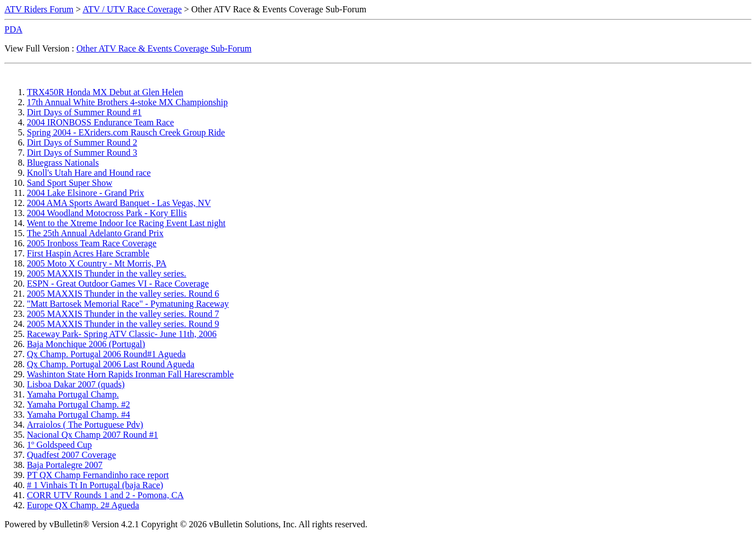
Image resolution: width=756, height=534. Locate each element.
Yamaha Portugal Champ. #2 (78, 404)
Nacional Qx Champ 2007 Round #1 (92, 435)
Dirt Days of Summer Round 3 (82, 153)
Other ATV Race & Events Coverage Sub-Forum (164, 48)
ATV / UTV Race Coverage (132, 9)
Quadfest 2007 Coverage (71, 455)
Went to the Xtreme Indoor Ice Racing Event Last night (126, 223)
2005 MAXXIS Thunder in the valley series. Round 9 (123, 324)
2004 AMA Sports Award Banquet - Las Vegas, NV (119, 203)
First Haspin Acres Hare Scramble (88, 253)
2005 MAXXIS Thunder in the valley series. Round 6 (123, 294)
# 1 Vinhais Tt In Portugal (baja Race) (95, 485)
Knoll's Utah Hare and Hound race (89, 173)
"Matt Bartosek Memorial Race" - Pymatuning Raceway (128, 304)
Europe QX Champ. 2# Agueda (83, 505)
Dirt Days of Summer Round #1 (84, 112)
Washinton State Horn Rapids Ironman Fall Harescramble (130, 374)
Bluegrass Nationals (63, 163)
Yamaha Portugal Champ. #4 (78, 414)
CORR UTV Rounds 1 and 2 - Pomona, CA (105, 495)
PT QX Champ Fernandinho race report (98, 475)
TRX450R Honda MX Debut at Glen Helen (105, 92)
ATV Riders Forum (39, 9)
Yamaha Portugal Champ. (73, 394)
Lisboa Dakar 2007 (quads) (76, 384)
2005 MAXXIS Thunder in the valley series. (107, 273)
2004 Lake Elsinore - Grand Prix (85, 193)
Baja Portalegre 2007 (65, 465)
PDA (13, 29)
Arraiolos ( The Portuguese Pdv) (85, 425)
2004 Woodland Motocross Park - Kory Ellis (107, 213)
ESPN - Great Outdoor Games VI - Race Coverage (118, 284)
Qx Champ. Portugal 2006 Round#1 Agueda (106, 354)
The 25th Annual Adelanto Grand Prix (95, 233)
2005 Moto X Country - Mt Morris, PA (97, 263)
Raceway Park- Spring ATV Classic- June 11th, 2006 (122, 334)
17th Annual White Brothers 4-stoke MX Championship (127, 102)
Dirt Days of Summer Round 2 (82, 142)
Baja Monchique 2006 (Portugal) (86, 344)
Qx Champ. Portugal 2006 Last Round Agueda (111, 364)
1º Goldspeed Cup (59, 445)
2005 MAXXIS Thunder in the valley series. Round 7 (123, 314)
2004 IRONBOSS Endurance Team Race (101, 122)
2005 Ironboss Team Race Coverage (92, 243)
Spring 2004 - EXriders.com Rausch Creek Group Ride (126, 132)
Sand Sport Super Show (69, 183)
